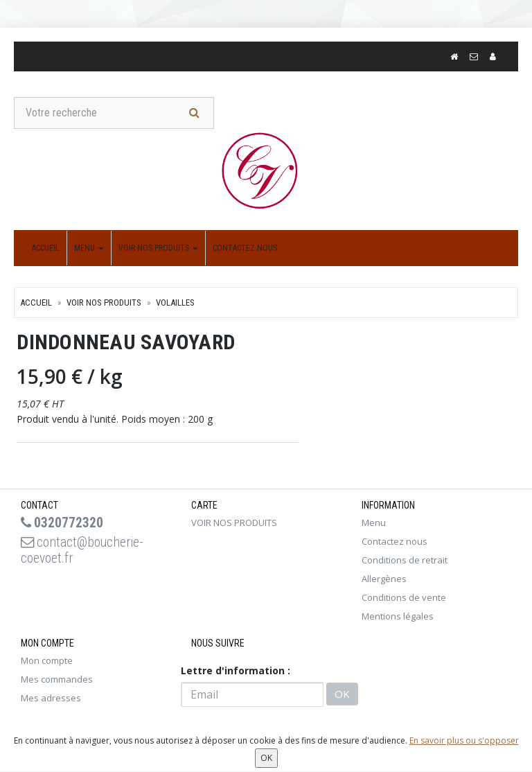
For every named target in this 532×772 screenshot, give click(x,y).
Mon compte (47, 661)
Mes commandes (57, 680)
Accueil (46, 249)
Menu (89, 249)
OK (342, 695)
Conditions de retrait (405, 561)
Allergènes (384, 579)
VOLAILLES (175, 303)
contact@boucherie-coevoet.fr (85, 552)
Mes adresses (51, 699)
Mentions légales (398, 617)
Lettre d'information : (236, 671)
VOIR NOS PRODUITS (158, 249)
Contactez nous (245, 249)
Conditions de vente (404, 598)
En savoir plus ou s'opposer (464, 740)
